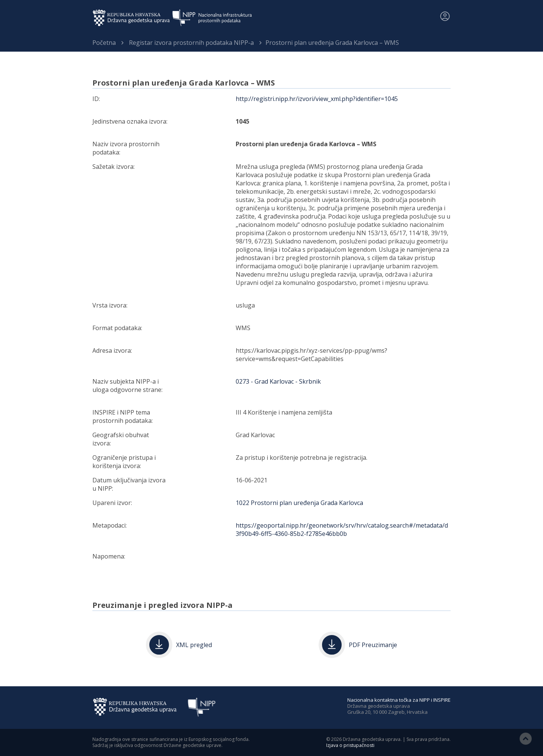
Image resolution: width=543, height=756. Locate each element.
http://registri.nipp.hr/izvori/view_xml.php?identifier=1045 (317, 99)
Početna (104, 43)
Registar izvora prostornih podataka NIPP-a (191, 43)
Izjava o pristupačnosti (350, 745)
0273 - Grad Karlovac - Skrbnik (278, 381)
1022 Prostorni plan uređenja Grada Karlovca (299, 503)
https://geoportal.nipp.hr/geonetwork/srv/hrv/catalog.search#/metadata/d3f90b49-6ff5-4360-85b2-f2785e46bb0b (342, 530)
